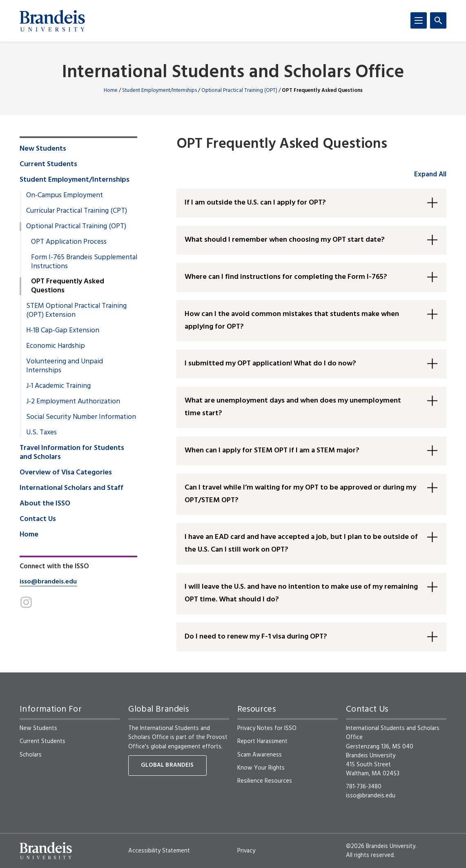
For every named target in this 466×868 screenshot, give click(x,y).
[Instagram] (26, 602)
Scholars (31, 755)
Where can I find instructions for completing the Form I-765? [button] (286, 277)
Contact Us (38, 519)
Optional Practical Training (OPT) (239, 90)
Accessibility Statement (159, 851)
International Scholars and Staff (71, 488)
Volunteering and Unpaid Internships (65, 366)
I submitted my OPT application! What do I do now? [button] (270, 364)
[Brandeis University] (52, 21)
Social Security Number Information (81, 417)
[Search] (438, 20)
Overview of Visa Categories (66, 473)
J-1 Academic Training (58, 386)
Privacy (246, 851)
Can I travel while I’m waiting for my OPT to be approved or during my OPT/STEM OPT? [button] (300, 494)
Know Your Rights (261, 768)
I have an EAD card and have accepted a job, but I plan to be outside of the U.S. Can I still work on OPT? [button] (301, 543)
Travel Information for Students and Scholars (72, 453)
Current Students (48, 165)
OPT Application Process (69, 242)
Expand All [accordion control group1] (430, 175)
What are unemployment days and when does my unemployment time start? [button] (293, 407)
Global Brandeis (167, 765)
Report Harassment (262, 741)
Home (111, 90)
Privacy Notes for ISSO (267, 728)
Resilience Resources (265, 781)
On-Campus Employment (65, 196)
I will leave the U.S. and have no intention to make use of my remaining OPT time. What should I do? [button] (301, 593)
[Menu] (419, 20)
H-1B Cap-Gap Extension (63, 331)
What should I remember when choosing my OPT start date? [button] (285, 240)
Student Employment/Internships (159, 90)
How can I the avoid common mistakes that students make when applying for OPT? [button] (292, 320)
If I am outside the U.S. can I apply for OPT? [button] (255, 203)
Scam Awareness (260, 755)
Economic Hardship (56, 346)
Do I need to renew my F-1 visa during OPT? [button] (256, 637)
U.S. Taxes (41, 433)
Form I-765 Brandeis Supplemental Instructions (84, 262)
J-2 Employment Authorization (73, 402)
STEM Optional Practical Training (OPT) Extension (76, 311)
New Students (43, 149)
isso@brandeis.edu (48, 582)
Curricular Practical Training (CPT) (77, 211)
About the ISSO (45, 504)
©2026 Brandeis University (381, 846)
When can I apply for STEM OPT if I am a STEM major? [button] (272, 451)
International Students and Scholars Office (233, 73)
